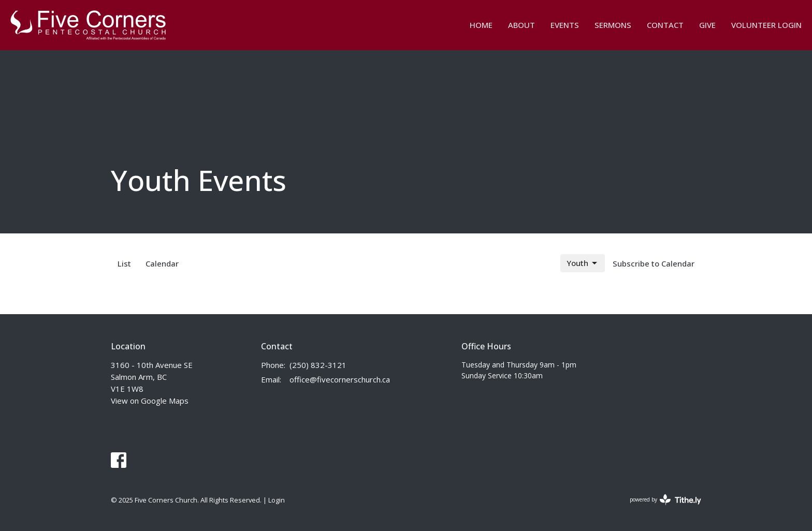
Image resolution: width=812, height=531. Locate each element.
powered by (665, 500)
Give (707, 25)
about (521, 25)
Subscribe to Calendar (654, 263)
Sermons (613, 25)
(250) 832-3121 (318, 365)
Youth (583, 263)
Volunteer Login (766, 25)
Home (481, 25)
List (124, 263)
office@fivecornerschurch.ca (340, 379)
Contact (665, 25)
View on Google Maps (150, 401)
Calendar (162, 263)
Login (277, 500)
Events (565, 25)
